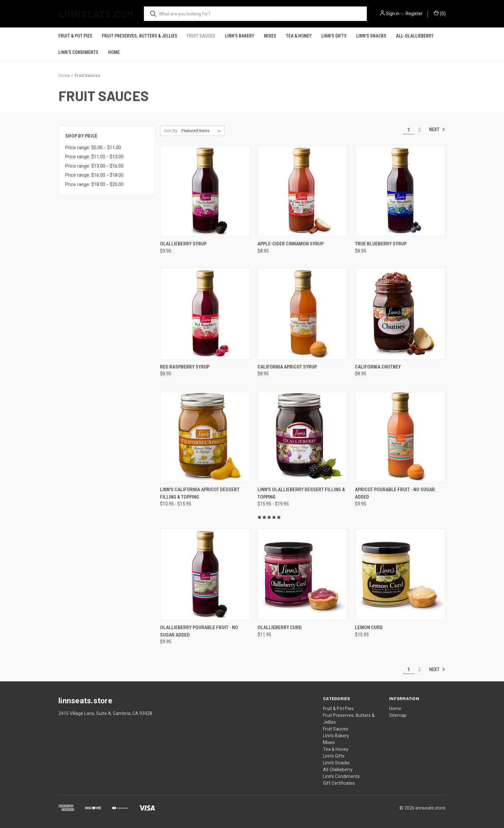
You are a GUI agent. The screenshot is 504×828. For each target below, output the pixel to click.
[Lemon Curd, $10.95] (400, 574)
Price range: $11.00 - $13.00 (94, 157)
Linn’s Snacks (371, 36)
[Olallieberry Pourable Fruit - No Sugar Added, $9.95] (205, 574)
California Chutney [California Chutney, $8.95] (378, 367)
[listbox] (202, 131)
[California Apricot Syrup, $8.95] (303, 314)
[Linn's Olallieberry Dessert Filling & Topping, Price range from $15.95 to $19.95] (303, 436)
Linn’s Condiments (78, 52)
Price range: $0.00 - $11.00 (93, 148)
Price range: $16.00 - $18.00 (94, 175)
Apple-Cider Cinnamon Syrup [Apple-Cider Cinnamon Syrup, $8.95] (291, 244)
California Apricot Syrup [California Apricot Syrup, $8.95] (287, 367)
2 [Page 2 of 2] (419, 130)
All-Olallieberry (415, 36)
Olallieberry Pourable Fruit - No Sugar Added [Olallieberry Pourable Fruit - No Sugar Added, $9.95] (199, 631)
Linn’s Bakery (240, 36)
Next (437, 129)
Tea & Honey (299, 36)
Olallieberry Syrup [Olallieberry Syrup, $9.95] (183, 244)
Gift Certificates (339, 783)
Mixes (270, 36)
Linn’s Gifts (334, 36)
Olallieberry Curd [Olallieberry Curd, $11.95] (280, 627)
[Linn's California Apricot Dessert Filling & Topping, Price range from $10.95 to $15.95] (205, 436)
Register (414, 14)
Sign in (393, 14)
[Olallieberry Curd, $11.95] (303, 574)
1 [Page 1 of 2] (408, 130)
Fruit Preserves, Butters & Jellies (140, 36)
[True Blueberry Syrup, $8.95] (400, 191)
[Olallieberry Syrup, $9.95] (205, 191)
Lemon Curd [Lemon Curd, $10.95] (369, 627)
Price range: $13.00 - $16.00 (94, 166)
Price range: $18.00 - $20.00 (94, 184)
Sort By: (171, 131)
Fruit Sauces (201, 36)
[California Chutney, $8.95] (400, 314)
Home (114, 52)
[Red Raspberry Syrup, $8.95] (205, 314)
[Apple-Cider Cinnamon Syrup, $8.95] (303, 191)
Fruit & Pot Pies (75, 36)
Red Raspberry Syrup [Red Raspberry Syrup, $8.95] (185, 367)
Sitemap (398, 715)
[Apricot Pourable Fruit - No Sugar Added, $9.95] (400, 436)
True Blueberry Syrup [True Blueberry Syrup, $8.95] (381, 244)
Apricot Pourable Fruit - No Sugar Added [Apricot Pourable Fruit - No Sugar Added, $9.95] (395, 493)
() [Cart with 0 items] (440, 13)
